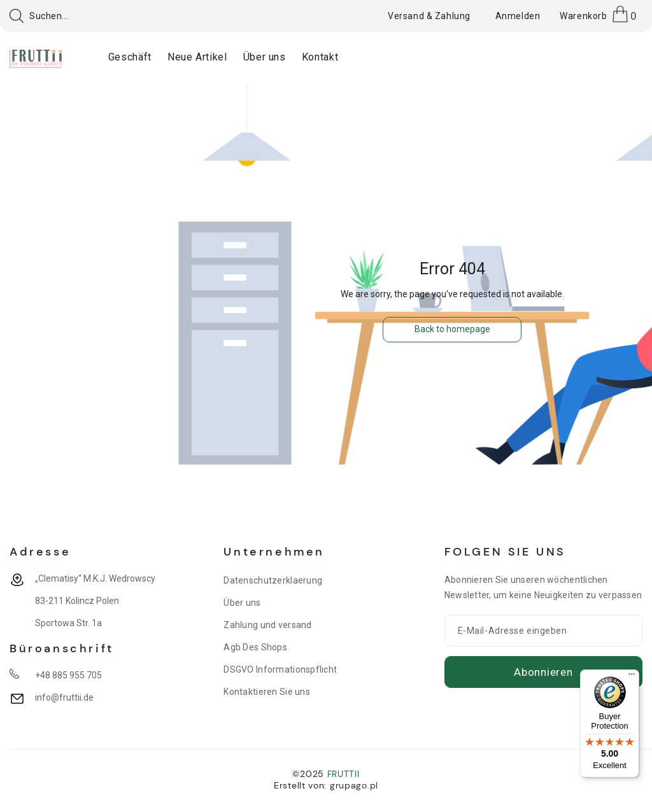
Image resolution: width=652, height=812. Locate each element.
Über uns (242, 603)
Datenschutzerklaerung (273, 580)
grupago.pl (354, 785)
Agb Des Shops (255, 647)
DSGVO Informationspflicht (280, 669)
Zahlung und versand (267, 625)
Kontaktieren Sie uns (267, 692)
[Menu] (632, 677)
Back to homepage (452, 329)
